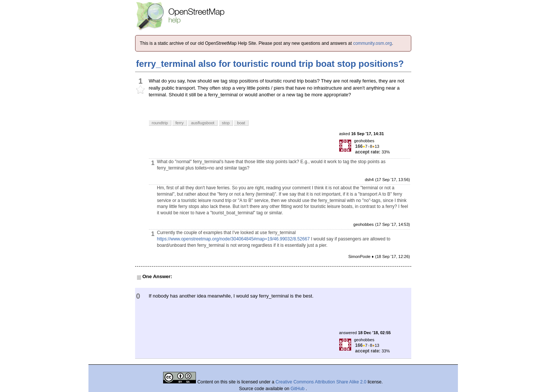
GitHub (298, 389)
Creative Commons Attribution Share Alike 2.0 (321, 382)
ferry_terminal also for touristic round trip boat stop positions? (270, 64)
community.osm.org (372, 43)
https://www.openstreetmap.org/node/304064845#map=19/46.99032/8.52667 (233, 239)
